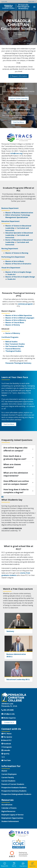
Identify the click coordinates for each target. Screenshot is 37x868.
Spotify (5, 754)
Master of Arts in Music (15, 261)
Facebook (6, 744)
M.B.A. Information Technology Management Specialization (18, 216)
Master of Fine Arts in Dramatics (18, 264)
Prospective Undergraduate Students (16, 794)
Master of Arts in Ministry (16, 320)
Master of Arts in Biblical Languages (20, 318)
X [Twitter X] (3, 757)
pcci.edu (4, 2)
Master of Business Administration (19, 213)
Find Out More (19, 122)
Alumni (4, 771)
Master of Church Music (15, 323)
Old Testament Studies (15, 346)
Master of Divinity (13, 325)
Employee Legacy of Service (12, 815)
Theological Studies (13, 351)
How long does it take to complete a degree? (16, 491)
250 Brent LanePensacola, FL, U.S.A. (9, 705)
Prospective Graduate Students (14, 788)
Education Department (11, 221)
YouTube (6, 760)
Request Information (20, 76)
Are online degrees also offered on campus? (15, 449)
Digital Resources (8, 811)
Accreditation (7, 805)
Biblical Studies (11, 342)
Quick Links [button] (31, 2)
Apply (20, 34)
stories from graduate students (16, 574)
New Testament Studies (15, 344)
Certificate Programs (10, 337)
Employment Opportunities (12, 818)
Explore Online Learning (19, 98)
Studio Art (12, 274)
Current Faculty (8, 777)
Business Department (10, 208)
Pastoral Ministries (13, 349)
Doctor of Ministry (13, 333)
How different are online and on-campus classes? (16, 483)
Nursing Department (10, 249)
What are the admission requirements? (16, 474)
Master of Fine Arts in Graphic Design (20, 277)
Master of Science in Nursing (17, 253)
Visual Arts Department (11, 268)
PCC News (6, 734)
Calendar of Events (9, 808)
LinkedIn (6, 750)
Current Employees (9, 774)
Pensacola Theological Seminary (18, 363)
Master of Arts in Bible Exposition (19, 315)
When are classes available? (12, 466)
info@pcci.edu (8, 714)
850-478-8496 (7, 710)
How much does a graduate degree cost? (15, 457)
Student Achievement (10, 821)
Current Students (8, 781)
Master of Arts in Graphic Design (18, 272)
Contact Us (9, 722)
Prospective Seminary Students (14, 791)
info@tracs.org (16, 153)
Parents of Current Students (13, 784)
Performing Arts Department (13, 257)
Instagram (7, 747)
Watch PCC (7, 740)
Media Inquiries (9, 718)
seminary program (25, 304)
